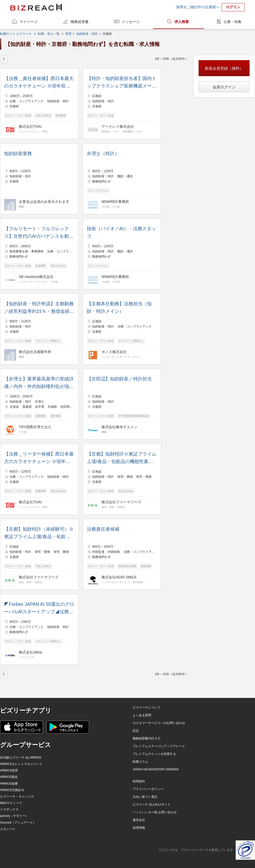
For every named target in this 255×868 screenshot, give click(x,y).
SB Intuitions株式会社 (36, 277)
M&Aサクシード (11, 803)
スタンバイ (8, 829)
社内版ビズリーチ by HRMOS (21, 758)
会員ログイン (224, 87)
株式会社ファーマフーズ (121, 502)
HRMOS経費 (9, 784)
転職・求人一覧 (49, 34)
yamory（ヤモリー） (14, 816)
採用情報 (139, 828)
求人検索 (182, 22)
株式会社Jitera (30, 652)
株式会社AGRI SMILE (119, 577)
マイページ (29, 22)
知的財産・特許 (87, 34)
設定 (136, 731)
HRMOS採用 (9, 770)
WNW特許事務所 (115, 202)
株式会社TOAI (30, 126)
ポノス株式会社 (114, 352)
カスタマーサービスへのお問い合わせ (159, 723)
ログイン (233, 7)
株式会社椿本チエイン (120, 427)
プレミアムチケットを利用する (154, 754)
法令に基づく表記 (145, 797)
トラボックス (9, 809)
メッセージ (131, 22)
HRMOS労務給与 (12, 790)
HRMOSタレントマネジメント (21, 764)
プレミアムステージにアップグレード (159, 746)
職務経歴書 (80, 22)
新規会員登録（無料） (224, 68)
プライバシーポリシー (148, 789)
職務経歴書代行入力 (147, 738)
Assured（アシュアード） (18, 823)
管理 (68, 34)
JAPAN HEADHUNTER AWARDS (156, 769)
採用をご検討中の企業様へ (198, 7)
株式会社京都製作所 (35, 352)
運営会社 (139, 820)
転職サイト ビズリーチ (16, 34)
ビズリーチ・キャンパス (17, 797)
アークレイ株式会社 (118, 126)
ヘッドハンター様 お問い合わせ (155, 812)
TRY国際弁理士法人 (35, 427)
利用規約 (139, 781)
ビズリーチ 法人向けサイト (152, 805)
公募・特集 (233, 22)
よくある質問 (142, 715)
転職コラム (140, 762)
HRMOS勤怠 (9, 777)
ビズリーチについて (147, 707)
